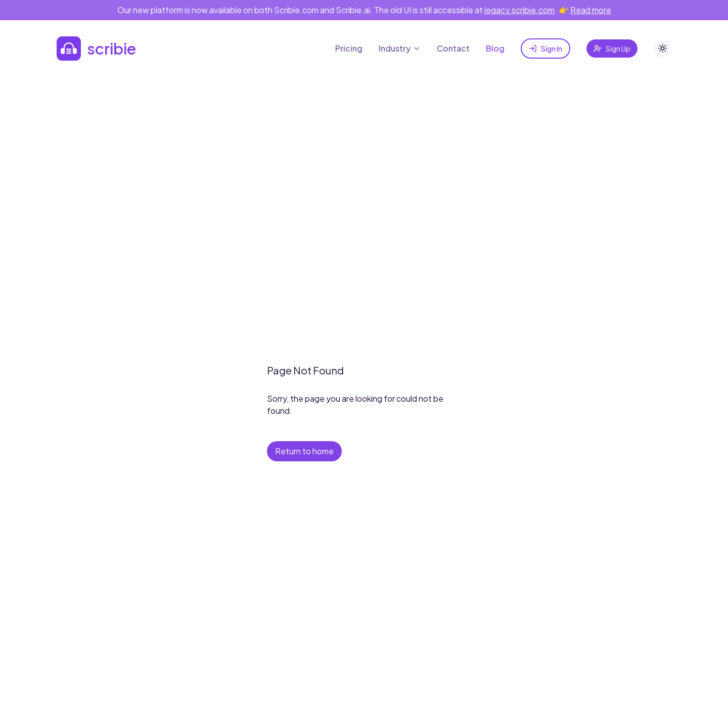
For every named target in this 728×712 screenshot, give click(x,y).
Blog (495, 48)
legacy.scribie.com (519, 10)
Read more (591, 10)
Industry (400, 48)
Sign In (545, 49)
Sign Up (612, 49)
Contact (453, 48)
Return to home (304, 451)
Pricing (349, 48)
